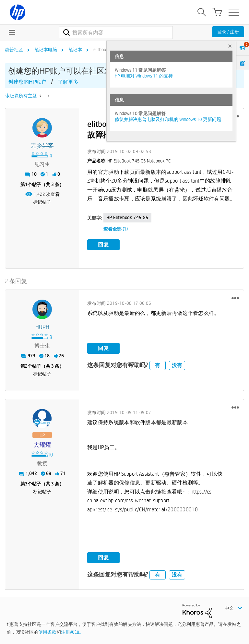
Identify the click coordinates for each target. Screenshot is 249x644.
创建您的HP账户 (27, 82)
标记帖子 (42, 202)
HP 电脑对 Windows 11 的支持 (144, 76)
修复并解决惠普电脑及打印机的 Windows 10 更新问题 (168, 119)
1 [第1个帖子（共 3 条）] (26, 185)
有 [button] (158, 365)
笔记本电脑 (46, 50)
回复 (103, 245)
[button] (235, 298)
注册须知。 (72, 632)
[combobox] (116, 32)
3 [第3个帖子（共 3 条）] (26, 484)
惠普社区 (14, 50)
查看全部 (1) (116, 229)
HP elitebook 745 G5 (127, 218)
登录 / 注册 (228, 32)
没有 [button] (177, 365)
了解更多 (68, 82)
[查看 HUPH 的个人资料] (42, 327)
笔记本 (75, 50)
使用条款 (47, 632)
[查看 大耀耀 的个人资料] (42, 445)
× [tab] (230, 46)
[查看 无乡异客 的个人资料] (42, 146)
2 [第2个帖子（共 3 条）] (26, 366)
